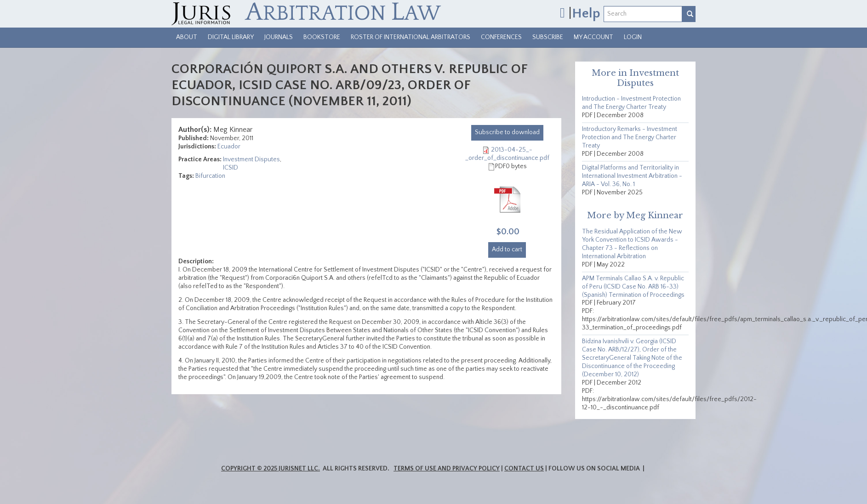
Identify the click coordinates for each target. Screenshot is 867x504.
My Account (593, 37)
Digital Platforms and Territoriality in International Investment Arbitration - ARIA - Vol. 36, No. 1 (632, 176)
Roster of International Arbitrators (411, 37)
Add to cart (507, 249)
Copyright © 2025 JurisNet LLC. (271, 469)
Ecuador (229, 147)
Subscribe (548, 37)
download (507, 132)
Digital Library (231, 37)
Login (633, 37)
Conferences (501, 37)
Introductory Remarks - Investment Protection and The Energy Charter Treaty (630, 137)
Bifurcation (210, 176)
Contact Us (524, 469)
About (187, 37)
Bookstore (322, 37)
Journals (279, 37)
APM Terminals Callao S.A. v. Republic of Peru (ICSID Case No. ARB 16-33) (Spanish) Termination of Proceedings (633, 287)
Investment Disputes (251, 159)
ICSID (231, 168)
